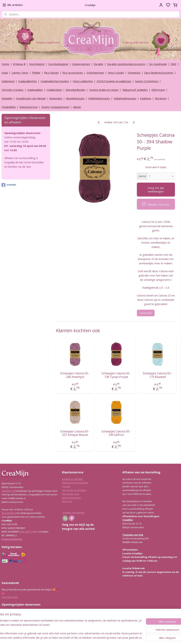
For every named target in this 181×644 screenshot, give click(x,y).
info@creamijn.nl (28, 622)
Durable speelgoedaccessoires (126, 64)
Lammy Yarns (20, 73)
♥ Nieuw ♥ (19, 64)
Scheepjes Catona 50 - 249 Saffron (116, 433)
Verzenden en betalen (74, 490)
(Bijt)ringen (158, 90)
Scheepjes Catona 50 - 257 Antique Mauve (75, 433)
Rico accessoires (73, 73)
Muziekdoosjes (75, 98)
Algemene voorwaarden (75, 483)
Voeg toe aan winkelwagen (156, 190)
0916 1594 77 (26, 532)
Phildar (36, 73)
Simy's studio (116, 73)
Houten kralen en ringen (104, 90)
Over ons (67, 501)
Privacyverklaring (12, 539)
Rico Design (51, 73)
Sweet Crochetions (147, 81)
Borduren (161, 98)
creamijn (9, 185)
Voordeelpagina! (58, 64)
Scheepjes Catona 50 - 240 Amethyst (75, 375)
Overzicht (146, 313)
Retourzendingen (71, 498)
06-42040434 (8, 513)
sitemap (100, 637)
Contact (66, 486)
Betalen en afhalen (72, 479)
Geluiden (7, 98)
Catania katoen (81, 64)
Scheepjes (134, 73)
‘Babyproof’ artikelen (135, 90)
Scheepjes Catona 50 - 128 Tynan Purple (116, 375)
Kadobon (146, 98)
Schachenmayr (95, 73)
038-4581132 (8, 491)
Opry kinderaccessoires (159, 73)
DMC (174, 64)
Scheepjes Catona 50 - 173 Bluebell (158, 375)
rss (107, 637)
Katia (5, 73)
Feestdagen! (37, 64)
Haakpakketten (28, 81)
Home (5, 64)
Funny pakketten (83, 81)
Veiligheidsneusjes (125, 98)
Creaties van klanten (73, 512)
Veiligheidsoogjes (99, 98)
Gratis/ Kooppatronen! (55, 107)
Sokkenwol (8, 81)
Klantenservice (29, 107)
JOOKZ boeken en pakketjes (114, 81)
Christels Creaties (13, 90)
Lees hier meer (10, 597)
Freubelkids (9, 107)
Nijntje (77, 107)
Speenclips (56, 98)
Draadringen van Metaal (31, 98)
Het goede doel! (71, 494)
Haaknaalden (35, 90)
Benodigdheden (75, 90)
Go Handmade (158, 64)
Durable (98, 64)
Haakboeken (54, 90)
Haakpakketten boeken (55, 81)
